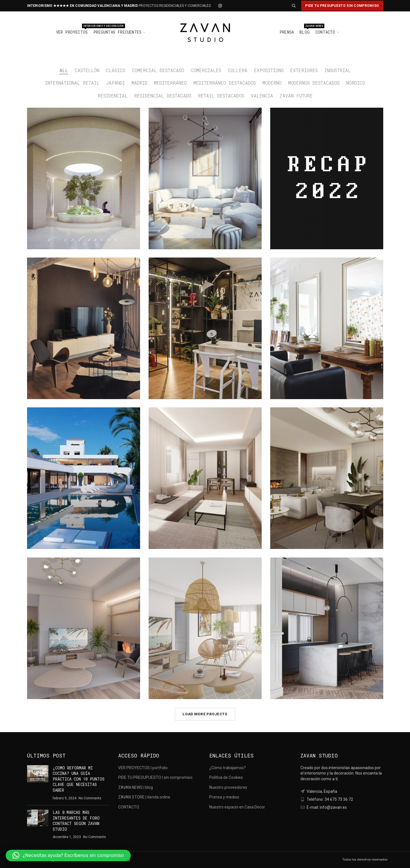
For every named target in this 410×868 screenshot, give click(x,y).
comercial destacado (158, 70)
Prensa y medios (224, 797)
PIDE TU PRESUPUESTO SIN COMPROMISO (342, 6)
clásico (116, 70)
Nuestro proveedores (228, 787)
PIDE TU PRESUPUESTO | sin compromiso (155, 777)
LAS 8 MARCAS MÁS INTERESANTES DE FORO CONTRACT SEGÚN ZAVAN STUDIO (76, 821)
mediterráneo (170, 83)
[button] (68, 855)
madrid (140, 83)
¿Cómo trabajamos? (227, 768)
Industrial (338, 70)
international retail (72, 83)
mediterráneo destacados (225, 83)
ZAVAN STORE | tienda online (144, 797)
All (64, 70)
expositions (269, 70)
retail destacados (221, 96)
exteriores (304, 70)
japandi (115, 83)
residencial (113, 96)
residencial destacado (163, 96)
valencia (262, 96)
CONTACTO (129, 807)
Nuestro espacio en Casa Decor (237, 807)
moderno (272, 83)
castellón (87, 70)
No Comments (90, 798)
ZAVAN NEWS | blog (136, 787)
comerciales (206, 70)
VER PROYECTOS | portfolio (143, 768)
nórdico (356, 83)
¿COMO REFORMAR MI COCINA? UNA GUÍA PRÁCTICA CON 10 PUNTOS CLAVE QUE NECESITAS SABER (79, 779)
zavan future (296, 96)
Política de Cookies (226, 777)
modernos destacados (314, 83)
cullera (238, 70)
